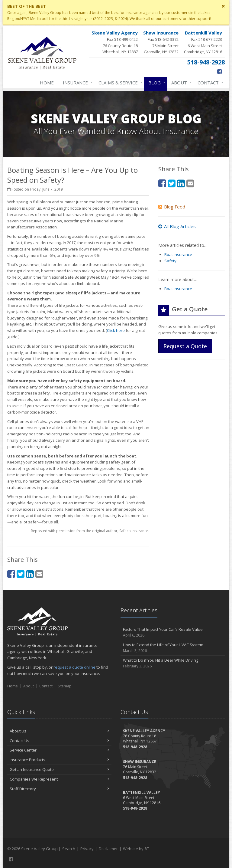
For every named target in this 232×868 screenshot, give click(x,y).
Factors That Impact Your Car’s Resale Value (173, 632)
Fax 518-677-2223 (203, 42)
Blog (156, 83)
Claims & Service (119, 83)
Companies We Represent (59, 779)
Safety (170, 261)
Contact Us (59, 741)
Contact (209, 83)
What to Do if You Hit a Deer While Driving (173, 663)
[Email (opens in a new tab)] (39, 574)
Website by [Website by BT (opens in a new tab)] (136, 849)
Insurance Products (59, 760)
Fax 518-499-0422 (115, 42)
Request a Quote (185, 346)
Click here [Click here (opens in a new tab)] (116, 330)
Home (47, 83)
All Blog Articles (177, 226)
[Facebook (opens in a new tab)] (219, 71)
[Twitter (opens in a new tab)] (21, 574)
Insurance (77, 83)
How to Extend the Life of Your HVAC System (173, 648)
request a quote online (74, 667)
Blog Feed (172, 207)
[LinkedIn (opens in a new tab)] (30, 574)
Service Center (59, 750)
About (180, 83)
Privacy (87, 849)
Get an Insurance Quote (59, 769)
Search (69, 849)
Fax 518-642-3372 (161, 42)
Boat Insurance (178, 254)
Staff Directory (59, 789)
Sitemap (65, 686)
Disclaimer (108, 849)
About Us (59, 731)
